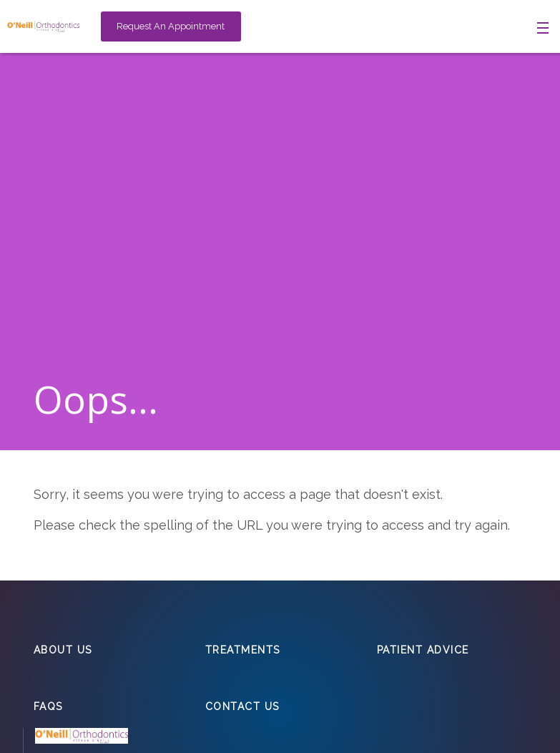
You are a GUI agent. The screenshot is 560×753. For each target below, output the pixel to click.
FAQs (48, 706)
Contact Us (242, 706)
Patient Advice (423, 650)
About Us (63, 650)
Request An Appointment (171, 26)
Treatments (243, 650)
